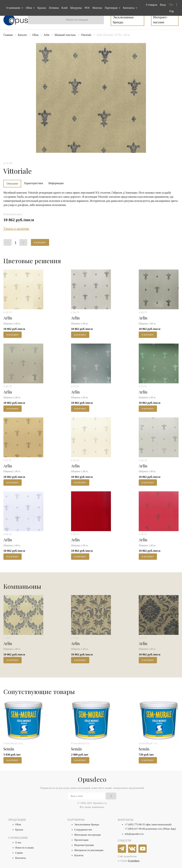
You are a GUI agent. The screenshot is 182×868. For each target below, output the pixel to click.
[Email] (92, 796)
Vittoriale (86, 35)
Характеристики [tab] (33, 183)
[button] (151, 5)
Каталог (22, 35)
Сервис (19, 853)
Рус (171, 5)
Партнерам (111, 8)
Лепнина (54, 8)
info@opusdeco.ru (134, 834)
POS (87, 8)
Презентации (81, 840)
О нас (18, 843)
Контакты (21, 858)
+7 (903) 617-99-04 (135, 829)
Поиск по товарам (77, 20)
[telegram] (122, 849)
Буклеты (79, 855)
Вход (163, 5)
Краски (42, 8)
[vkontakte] (132, 849)
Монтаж (97, 8)
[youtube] (143, 849)
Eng (172, 11)
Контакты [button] (129, 8)
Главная (8, 35)
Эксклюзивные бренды (123, 20)
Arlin (47, 35)
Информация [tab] (56, 183)
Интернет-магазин (160, 20)
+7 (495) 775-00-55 (135, 825)
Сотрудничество (83, 830)
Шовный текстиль (65, 35)
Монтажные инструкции (88, 835)
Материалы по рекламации (89, 850)
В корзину (40, 243)
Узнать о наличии (16, 229)
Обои (35, 35)
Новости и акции (24, 848)
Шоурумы (76, 8)
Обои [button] (29, 8)
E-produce (134, 861)
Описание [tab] (12, 184)
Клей (65, 8)
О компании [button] (14, 8)
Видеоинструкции (84, 845)
